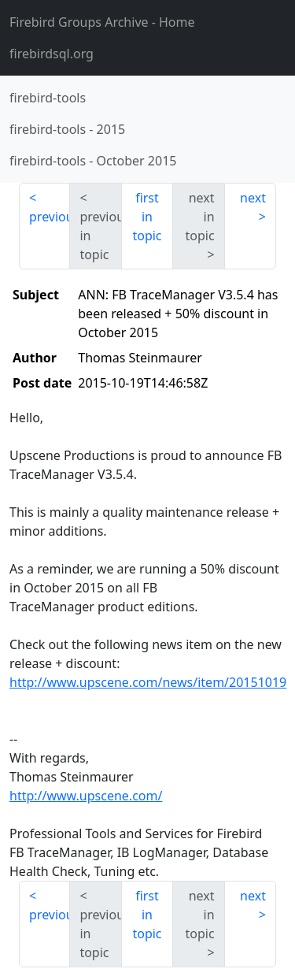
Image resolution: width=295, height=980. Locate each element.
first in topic (147, 217)
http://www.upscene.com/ (86, 796)
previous (50, 217)
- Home (102, 22)
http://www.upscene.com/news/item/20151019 (148, 682)
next (253, 198)
